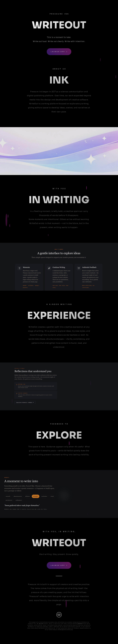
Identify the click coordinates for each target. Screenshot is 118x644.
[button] (59, 52)
